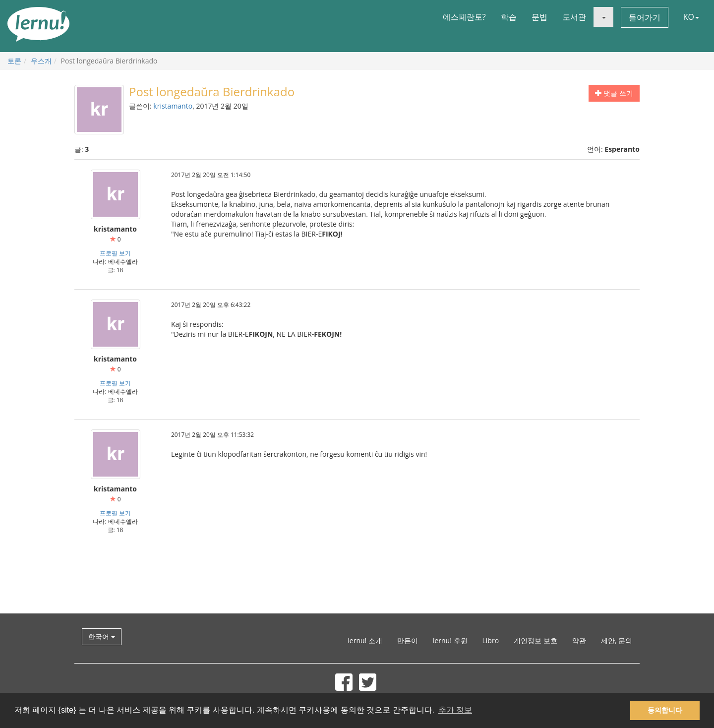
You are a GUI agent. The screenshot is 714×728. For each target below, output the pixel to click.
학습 (509, 17)
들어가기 (645, 17)
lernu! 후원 (450, 640)
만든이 (408, 640)
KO (691, 17)
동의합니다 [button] (665, 710)
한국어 (102, 637)
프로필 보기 (115, 253)
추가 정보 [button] (455, 710)
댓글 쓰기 (614, 93)
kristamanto (173, 106)
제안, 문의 (617, 640)
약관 (579, 640)
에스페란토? (464, 17)
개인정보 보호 (535, 640)
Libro (491, 640)
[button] (603, 17)
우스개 (41, 61)
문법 (539, 17)
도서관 (574, 17)
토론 (14, 61)
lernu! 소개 (365, 640)
